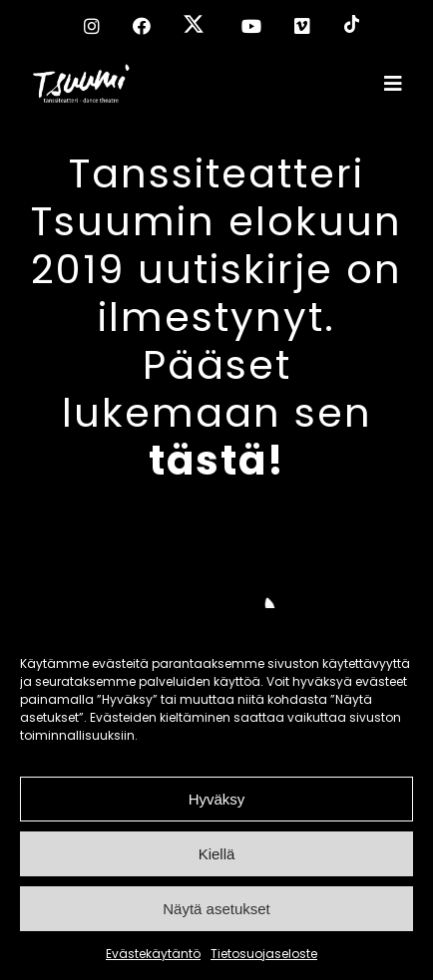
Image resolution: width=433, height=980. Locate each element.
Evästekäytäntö (153, 954)
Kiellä (217, 854)
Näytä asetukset (216, 909)
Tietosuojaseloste (264, 954)
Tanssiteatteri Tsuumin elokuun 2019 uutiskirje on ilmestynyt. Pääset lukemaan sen (216, 317)
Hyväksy (217, 799)
